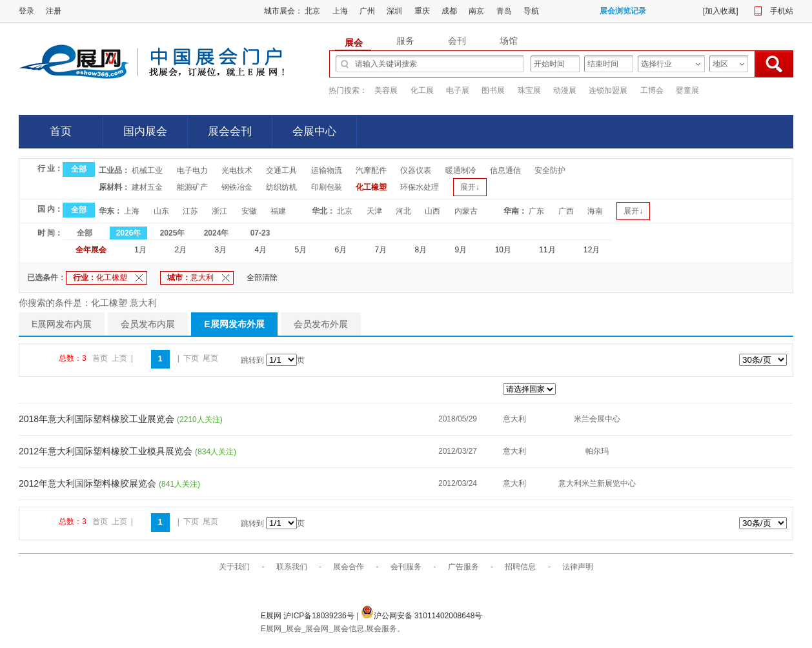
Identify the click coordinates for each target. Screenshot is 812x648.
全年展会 (91, 250)
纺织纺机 (281, 187)
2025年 (173, 233)
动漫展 (565, 90)
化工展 (422, 90)
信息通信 (505, 170)
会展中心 (314, 131)
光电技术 (237, 170)
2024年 (217, 233)
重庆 (422, 11)
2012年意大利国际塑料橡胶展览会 (89, 483)
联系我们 (292, 567)
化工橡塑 (371, 187)
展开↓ (470, 187)
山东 (161, 211)
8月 (421, 250)
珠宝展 (529, 90)
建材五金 (147, 187)
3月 (220, 250)
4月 (260, 250)
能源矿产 (192, 187)
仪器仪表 (416, 170)
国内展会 (145, 131)
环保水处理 (420, 187)
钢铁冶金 (237, 187)
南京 (476, 11)
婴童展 (687, 90)
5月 (300, 250)
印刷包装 (327, 187)
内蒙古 (466, 211)
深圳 (394, 11)
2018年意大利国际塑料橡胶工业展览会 (98, 419)
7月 (381, 250)
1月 (140, 250)
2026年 (129, 233)
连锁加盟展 (608, 90)
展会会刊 (230, 131)
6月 (341, 250)
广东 (536, 211)
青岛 (504, 11)
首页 (61, 131)
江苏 (190, 211)
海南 (595, 211)
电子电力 (192, 170)
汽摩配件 (371, 170)
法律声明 (578, 567)
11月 (547, 250)
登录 (26, 11)
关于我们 (234, 567)
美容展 (386, 90)
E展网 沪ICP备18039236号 (309, 616)
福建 (278, 211)
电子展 (458, 90)
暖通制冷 (461, 170)
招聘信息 (520, 567)
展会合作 (349, 567)
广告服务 (463, 567)
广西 (566, 211)
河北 (403, 211)
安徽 (249, 211)
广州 (367, 11)
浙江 (219, 211)
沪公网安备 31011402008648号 (422, 616)
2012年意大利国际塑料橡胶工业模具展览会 (107, 451)
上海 (340, 11)
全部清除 (262, 278)
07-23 (260, 233)
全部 (79, 169)
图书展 (493, 90)
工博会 (652, 90)
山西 (432, 211)
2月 (180, 250)
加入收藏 (720, 11)
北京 (312, 11)
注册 (54, 11)
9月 (461, 250)
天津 (374, 211)
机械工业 (147, 170)
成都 (449, 11)
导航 (531, 11)
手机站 (782, 11)
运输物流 (327, 170)
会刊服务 (406, 567)
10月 (503, 250)
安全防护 (550, 170)
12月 (592, 250)
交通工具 (281, 170)
